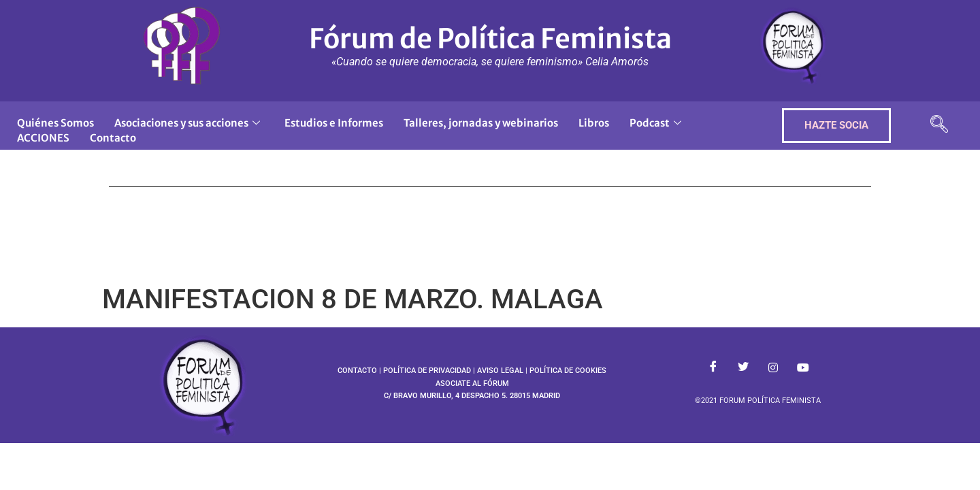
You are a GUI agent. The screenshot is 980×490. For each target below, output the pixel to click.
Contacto (113, 138)
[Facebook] (713, 368)
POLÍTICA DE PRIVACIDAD (427, 371)
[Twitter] (743, 368)
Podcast (655, 123)
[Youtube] (803, 368)
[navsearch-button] (939, 126)
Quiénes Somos (55, 123)
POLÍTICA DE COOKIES (568, 371)
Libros (594, 123)
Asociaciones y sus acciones (187, 123)
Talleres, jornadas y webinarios (481, 123)
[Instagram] (773, 368)
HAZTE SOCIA (836, 125)
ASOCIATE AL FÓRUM (472, 383)
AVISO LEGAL (500, 371)
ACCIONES (43, 138)
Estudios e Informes (334, 123)
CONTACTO (357, 371)
